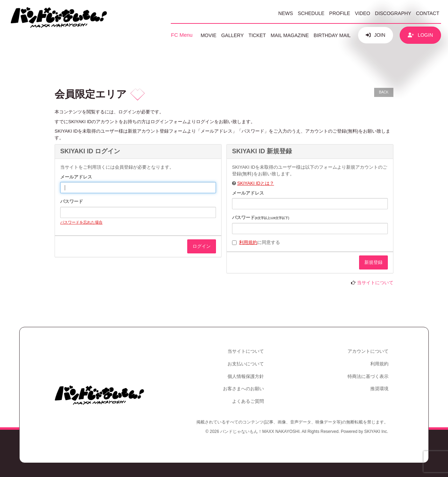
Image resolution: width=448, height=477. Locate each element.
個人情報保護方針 (246, 376)
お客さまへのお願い (243, 389)
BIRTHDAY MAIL (332, 35)
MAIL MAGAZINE (290, 35)
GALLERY (232, 35)
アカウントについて (368, 351)
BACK (384, 92)
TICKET (257, 35)
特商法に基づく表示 (368, 376)
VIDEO (363, 13)
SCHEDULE (311, 13)
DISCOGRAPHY (393, 13)
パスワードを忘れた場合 (81, 222)
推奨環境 (379, 389)
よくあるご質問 (248, 401)
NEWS (286, 13)
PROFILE (340, 13)
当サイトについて (375, 283)
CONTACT (428, 13)
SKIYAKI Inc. (376, 432)
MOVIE (208, 35)
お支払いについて (246, 364)
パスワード (72, 201)
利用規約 (248, 242)
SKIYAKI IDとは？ (256, 183)
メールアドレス (76, 177)
